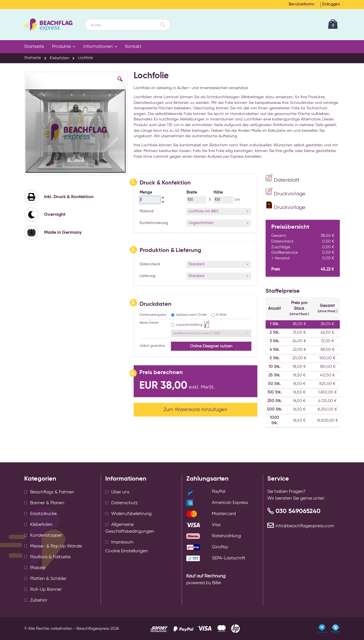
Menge (146, 192)
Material (147, 211)
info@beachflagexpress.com (305, 526)
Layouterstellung (189, 325)
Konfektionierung (154, 223)
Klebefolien (59, 58)
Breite (192, 192)
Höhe (218, 192)
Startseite (33, 58)
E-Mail (221, 315)
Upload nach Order (192, 315)
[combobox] (128, 25)
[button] (120, 83)
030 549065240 (298, 511)
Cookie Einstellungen (127, 551)
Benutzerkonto (301, 4)
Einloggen (331, 4)
